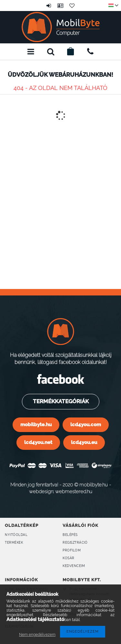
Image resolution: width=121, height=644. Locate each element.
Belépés (49, 6)
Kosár (69, 558)
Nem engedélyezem (37, 635)
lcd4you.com (86, 424)
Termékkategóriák (60, 401)
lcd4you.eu (84, 442)
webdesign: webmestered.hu (61, 491)
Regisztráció (75, 543)
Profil (61, 6)
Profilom (72, 550)
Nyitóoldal (16, 535)
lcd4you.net (38, 442)
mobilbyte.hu (36, 424)
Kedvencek (72, 6)
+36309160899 (90, 51)
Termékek (14, 543)
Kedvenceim (74, 566)
